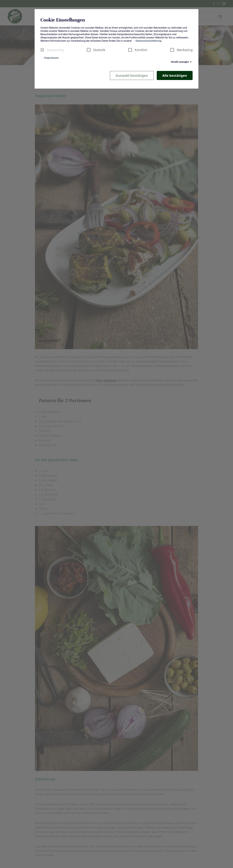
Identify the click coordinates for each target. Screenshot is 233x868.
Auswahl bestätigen (132, 75)
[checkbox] (42, 50)
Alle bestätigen (175, 75)
